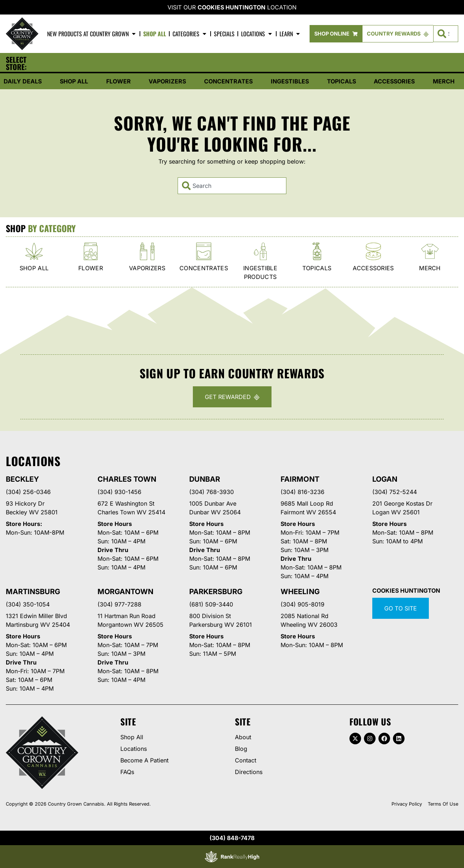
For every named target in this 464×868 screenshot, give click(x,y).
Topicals (341, 81)
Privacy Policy (407, 804)
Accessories (394, 81)
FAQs (127, 772)
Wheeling (300, 592)
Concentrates (228, 81)
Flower (119, 81)
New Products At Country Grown (92, 34)
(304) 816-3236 (303, 492)
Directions (249, 772)
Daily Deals (23, 81)
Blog (241, 749)
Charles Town (127, 479)
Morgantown (125, 592)
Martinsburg (33, 592)
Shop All (155, 34)
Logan (385, 479)
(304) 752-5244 (395, 492)
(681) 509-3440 (211, 604)
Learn (290, 34)
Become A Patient (144, 760)
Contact (246, 760)
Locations (257, 34)
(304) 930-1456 (119, 492)
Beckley (22, 479)
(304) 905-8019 (303, 604)
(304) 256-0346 (28, 492)
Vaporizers (167, 81)
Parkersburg (216, 592)
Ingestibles (290, 81)
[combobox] (232, 186)
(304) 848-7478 (232, 838)
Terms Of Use (443, 804)
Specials (224, 34)
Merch (444, 81)
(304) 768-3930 (212, 492)
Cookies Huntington (231, 7)
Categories (190, 34)
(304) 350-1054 (28, 604)
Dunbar (205, 479)
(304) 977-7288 (119, 604)
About (243, 737)
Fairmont (300, 479)
